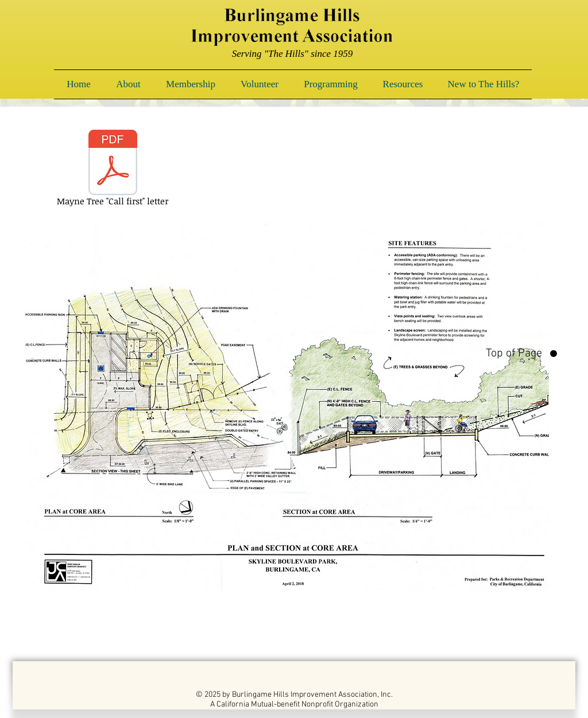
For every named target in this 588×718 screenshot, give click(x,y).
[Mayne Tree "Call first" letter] (113, 170)
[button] (128, 84)
